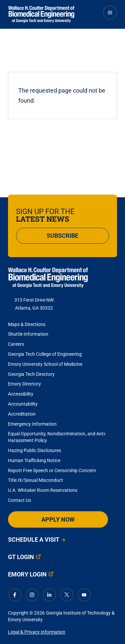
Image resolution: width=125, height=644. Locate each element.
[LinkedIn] (49, 595)
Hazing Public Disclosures (34, 450)
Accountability (23, 404)
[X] (67, 595)
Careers (16, 344)
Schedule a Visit (34, 540)
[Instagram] (32, 595)
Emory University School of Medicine (46, 364)
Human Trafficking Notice (34, 460)
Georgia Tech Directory (31, 374)
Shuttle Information (28, 334)
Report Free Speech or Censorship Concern (52, 470)
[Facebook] (15, 595)
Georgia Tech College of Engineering (45, 354)
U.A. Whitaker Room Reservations (43, 490)
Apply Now (58, 519)
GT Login (21, 557)
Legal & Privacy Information (37, 632)
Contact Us (19, 500)
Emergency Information (32, 424)
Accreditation (22, 414)
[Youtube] (84, 595)
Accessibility (21, 394)
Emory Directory (24, 384)
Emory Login (27, 574)
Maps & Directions (27, 324)
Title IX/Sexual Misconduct (35, 480)
